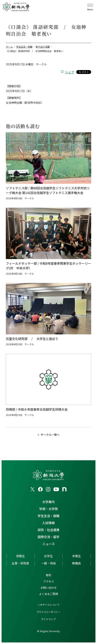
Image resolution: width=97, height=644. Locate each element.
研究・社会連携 (48, 530)
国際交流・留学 (48, 537)
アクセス (49, 581)
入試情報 (48, 523)
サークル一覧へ (50, 435)
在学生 (48, 556)
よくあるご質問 (48, 594)
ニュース (49, 544)
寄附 (48, 575)
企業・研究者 (20, 563)
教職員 (77, 563)
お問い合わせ (48, 588)
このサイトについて (48, 605)
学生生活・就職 (48, 516)
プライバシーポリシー (49, 612)
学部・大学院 (48, 509)
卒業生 (77, 556)
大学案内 (48, 502)
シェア (70, 72)
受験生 (20, 556)
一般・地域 (48, 563)
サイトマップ (49, 619)
